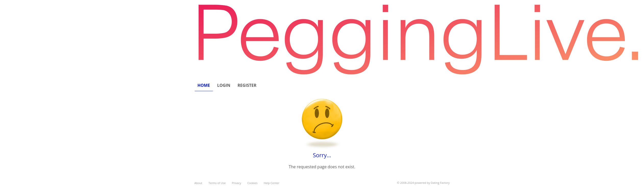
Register (247, 85)
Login (224, 85)
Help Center (271, 183)
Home (204, 85)
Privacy (236, 183)
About (198, 183)
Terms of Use (217, 183)
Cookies (252, 183)
